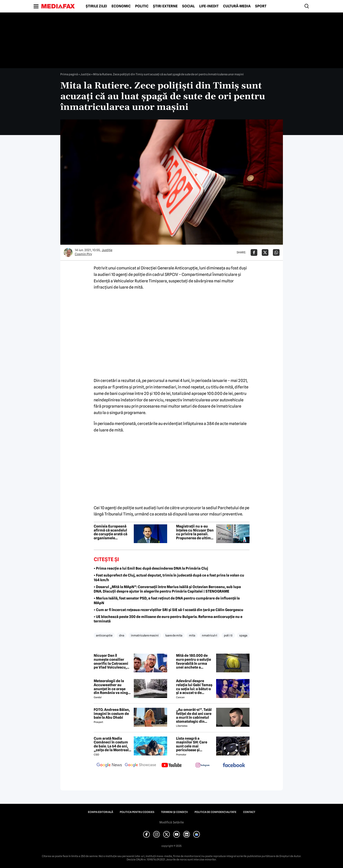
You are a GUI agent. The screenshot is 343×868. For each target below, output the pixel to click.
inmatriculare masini (145, 635)
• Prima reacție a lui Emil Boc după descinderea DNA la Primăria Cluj (151, 568)
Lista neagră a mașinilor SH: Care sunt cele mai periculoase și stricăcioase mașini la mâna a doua (194, 744)
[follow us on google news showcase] (140, 765)
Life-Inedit (209, 6)
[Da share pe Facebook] (254, 252)
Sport (261, 6)
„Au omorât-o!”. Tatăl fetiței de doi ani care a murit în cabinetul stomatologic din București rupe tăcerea (194, 716)
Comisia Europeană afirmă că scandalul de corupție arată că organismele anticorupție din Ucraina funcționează (112, 532)
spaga (243, 635)
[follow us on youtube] (172, 765)
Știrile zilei (96, 6)
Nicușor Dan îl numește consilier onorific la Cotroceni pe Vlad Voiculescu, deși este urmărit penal (111, 661)
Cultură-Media (237, 6)
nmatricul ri (210, 635)
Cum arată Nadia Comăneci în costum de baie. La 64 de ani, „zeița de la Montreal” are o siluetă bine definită (112, 744)
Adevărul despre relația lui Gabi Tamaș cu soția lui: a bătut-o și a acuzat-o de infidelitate (194, 687)
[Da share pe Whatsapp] (276, 252)
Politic (142, 6)
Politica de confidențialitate (215, 812)
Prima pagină (69, 74)
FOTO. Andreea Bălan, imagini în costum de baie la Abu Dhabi (112, 714)
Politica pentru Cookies (137, 812)
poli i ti (228, 635)
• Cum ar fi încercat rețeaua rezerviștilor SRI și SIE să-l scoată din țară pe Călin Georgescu (168, 610)
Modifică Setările (172, 822)
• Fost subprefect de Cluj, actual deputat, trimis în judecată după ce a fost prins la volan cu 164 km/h (169, 578)
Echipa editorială (100, 812)
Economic (121, 6)
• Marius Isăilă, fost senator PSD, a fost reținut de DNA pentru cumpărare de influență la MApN (167, 601)
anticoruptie (104, 635)
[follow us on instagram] (203, 765)
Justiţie (85, 74)
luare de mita (174, 635)
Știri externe (165, 6)
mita (192, 635)
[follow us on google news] (109, 765)
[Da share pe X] (265, 252)
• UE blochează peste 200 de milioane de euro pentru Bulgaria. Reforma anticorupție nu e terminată (168, 619)
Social (188, 6)
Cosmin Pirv (83, 254)
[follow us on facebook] (234, 765)
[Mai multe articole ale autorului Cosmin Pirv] (68, 252)
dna (122, 635)
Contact (249, 812)
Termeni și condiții (174, 812)
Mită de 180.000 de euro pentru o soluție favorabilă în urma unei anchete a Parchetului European (195, 661)
